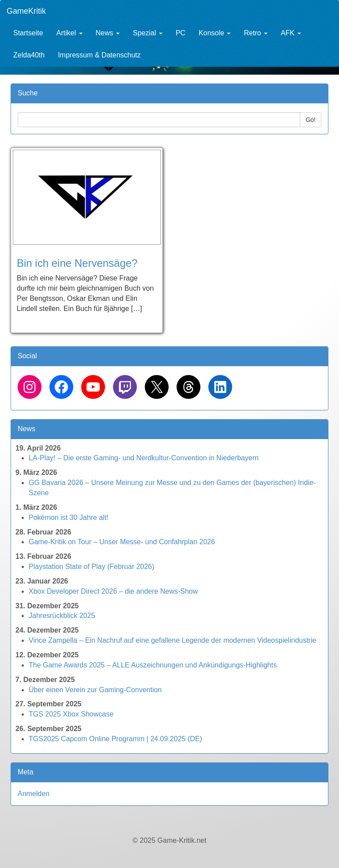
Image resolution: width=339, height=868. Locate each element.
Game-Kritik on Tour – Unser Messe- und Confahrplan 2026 (122, 542)
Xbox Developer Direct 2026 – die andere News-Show (113, 591)
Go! (311, 120)
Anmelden (34, 794)
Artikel (70, 33)
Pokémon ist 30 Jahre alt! (69, 517)
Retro (256, 33)
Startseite (28, 33)
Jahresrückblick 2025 (62, 616)
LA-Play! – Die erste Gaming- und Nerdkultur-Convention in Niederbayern (144, 458)
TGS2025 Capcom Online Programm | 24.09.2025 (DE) (115, 739)
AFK (291, 33)
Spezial (148, 33)
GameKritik (26, 11)
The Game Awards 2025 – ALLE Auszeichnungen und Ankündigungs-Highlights (153, 665)
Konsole (215, 33)
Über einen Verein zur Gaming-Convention (95, 690)
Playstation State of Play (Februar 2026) (92, 567)
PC (181, 33)
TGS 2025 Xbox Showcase (71, 714)
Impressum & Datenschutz (99, 55)
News (108, 33)
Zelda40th (29, 55)
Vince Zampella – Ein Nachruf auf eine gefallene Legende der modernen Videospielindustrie (172, 640)
